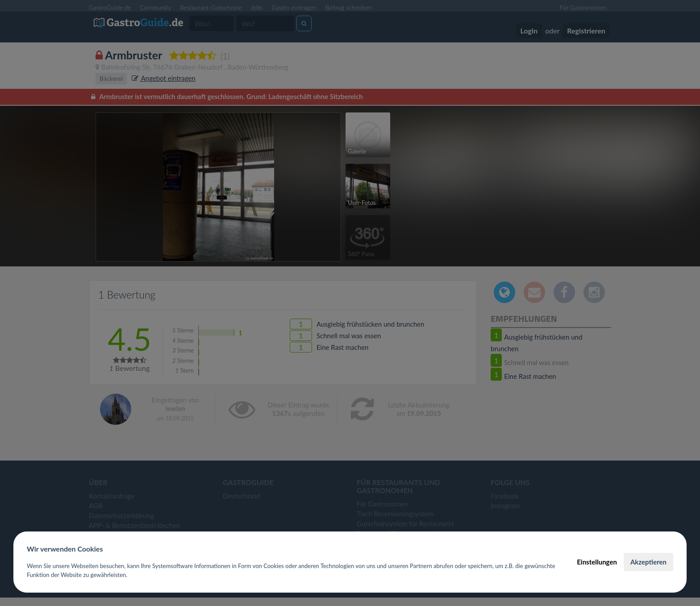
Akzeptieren (648, 562)
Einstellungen (597, 562)
